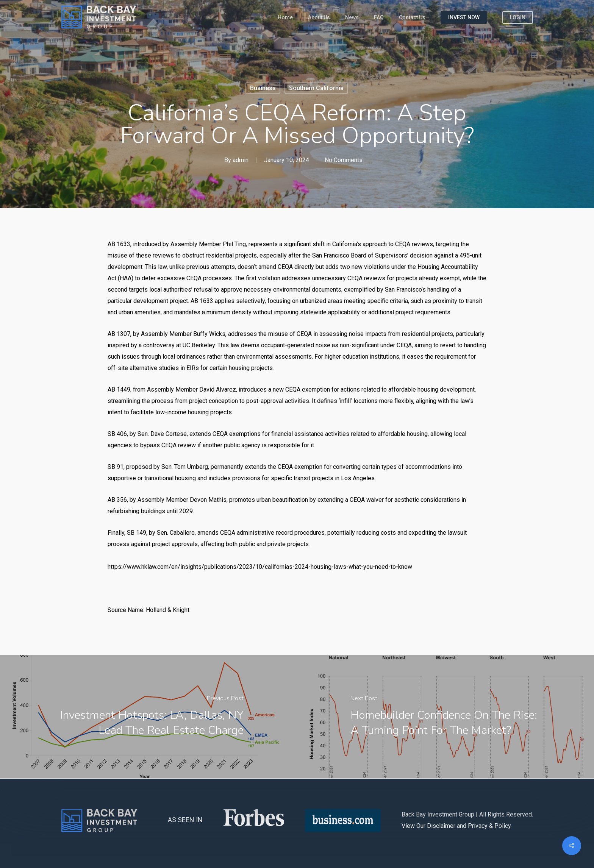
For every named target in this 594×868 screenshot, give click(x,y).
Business (263, 88)
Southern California (316, 88)
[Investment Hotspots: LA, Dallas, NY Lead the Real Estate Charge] (148, 717)
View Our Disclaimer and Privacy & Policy (456, 826)
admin (241, 160)
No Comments (344, 160)
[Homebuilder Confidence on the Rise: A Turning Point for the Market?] (445, 717)
